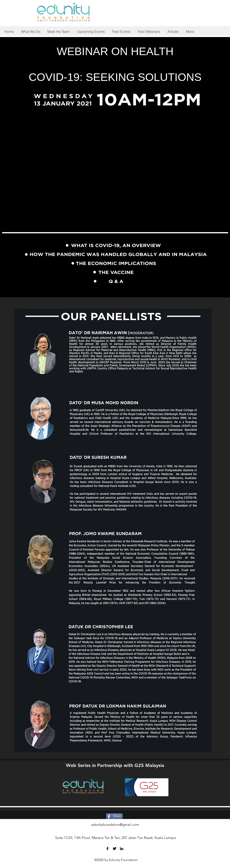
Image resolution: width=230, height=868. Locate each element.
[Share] (114, 816)
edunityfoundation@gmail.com (115, 825)
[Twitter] (115, 849)
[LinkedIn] (122, 849)
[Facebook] (107, 849)
